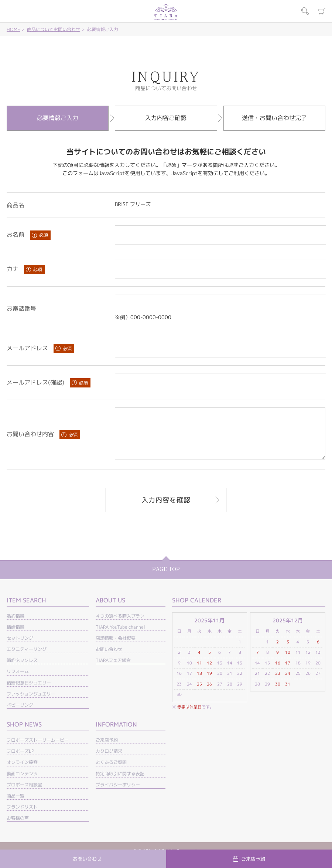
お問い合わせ (109, 659)
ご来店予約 (107, 750)
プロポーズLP (20, 761)
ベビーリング (20, 715)
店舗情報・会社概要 (116, 648)
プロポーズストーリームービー (38, 750)
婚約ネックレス (22, 670)
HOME (13, 29)
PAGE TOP (166, 579)
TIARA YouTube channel (120, 637)
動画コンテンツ (22, 784)
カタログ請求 (109, 761)
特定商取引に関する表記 (120, 784)
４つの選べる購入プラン (120, 626)
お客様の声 (18, 828)
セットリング (20, 648)
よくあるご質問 (111, 772)
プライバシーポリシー (118, 795)
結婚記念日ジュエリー (29, 693)
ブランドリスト (22, 817)
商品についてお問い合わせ (54, 29)
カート (322, 11)
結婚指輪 (16, 637)
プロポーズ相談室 (24, 795)
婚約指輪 (16, 626)
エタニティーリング (27, 659)
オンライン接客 (22, 772)
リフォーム (18, 681)
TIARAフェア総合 (113, 670)
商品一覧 (16, 806)
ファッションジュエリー (31, 704)
